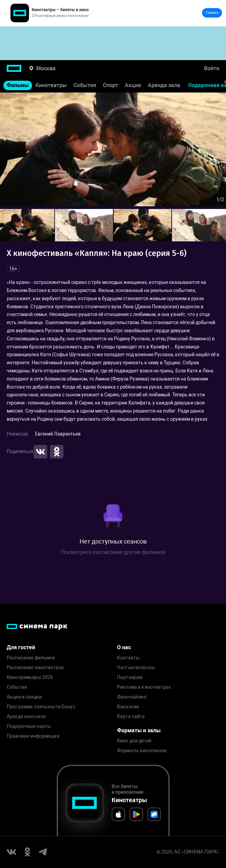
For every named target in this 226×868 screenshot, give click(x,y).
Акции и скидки (24, 697)
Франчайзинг (132, 697)
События (85, 85)
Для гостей (21, 647)
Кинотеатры (51, 85)
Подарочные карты (29, 726)
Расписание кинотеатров (35, 668)
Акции (133, 85)
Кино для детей (134, 741)
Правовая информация (33, 736)
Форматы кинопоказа (142, 751)
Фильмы (18, 85)
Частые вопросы (136, 668)
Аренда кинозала (26, 717)
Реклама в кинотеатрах (144, 687)
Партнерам (130, 677)
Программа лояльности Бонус (41, 707)
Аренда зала (164, 85)
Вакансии (128, 707)
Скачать (212, 13)
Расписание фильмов (31, 658)
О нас (124, 647)
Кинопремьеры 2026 (30, 677)
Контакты (128, 658)
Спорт (110, 85)
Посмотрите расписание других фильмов (113, 552)
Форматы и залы (139, 730)
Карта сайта (131, 717)
